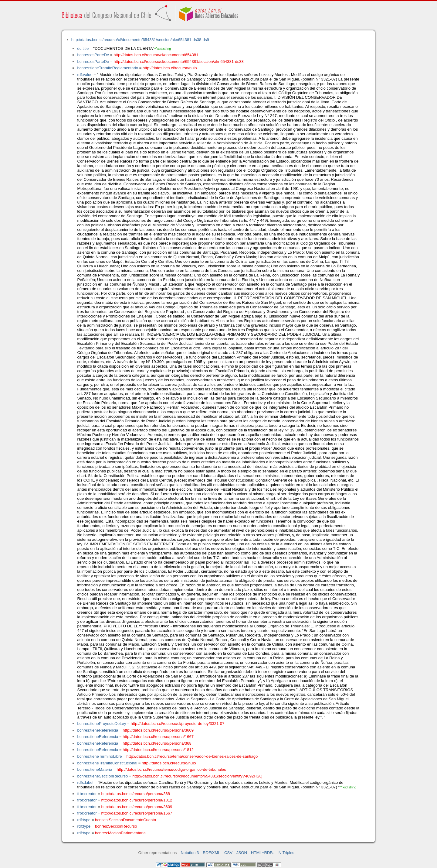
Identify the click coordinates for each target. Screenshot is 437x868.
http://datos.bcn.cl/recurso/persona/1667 (158, 737)
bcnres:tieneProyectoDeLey (102, 724)
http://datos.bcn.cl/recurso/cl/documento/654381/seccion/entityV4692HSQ (197, 776)
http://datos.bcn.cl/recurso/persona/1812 (158, 750)
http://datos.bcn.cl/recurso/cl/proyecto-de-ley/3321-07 (177, 724)
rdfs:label (85, 782)
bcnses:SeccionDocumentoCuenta (125, 820)
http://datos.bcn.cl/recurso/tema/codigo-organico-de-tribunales (171, 769)
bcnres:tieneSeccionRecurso (102, 776)
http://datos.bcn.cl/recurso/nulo (170, 68)
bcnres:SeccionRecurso (116, 826)
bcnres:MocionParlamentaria (120, 833)
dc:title (83, 48)
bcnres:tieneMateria (95, 769)
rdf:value (85, 75)
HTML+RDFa (263, 853)
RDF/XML (212, 853)
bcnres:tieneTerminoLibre (99, 756)
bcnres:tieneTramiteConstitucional (107, 763)
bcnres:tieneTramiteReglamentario (108, 68)
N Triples (286, 853)
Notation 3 (190, 853)
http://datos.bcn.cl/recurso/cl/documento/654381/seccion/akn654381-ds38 (179, 62)
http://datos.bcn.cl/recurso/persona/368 (157, 743)
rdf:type (84, 820)
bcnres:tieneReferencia (98, 730)
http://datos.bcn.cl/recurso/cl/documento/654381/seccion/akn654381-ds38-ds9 (140, 40)
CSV (228, 853)
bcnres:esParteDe (93, 55)
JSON (242, 853)
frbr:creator (87, 794)
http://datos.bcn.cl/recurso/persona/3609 (158, 730)
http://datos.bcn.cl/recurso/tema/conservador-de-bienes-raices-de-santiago (192, 756)
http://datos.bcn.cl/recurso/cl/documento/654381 (156, 55)
